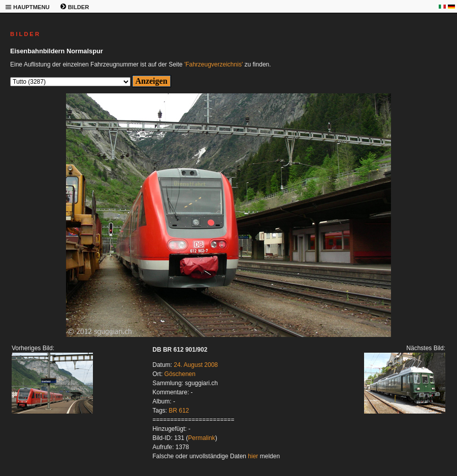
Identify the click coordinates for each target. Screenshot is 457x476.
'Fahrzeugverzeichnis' (214, 64)
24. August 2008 (196, 365)
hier (253, 456)
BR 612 (179, 411)
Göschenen (180, 374)
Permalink (201, 438)
